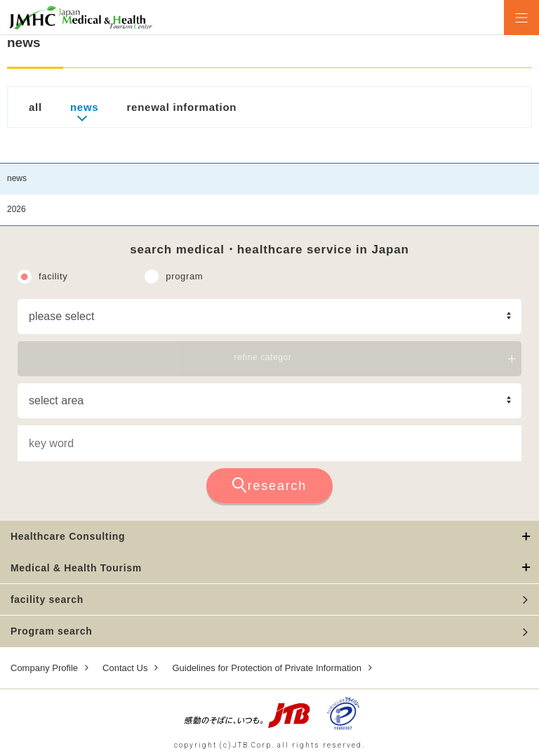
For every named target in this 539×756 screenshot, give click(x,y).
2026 (16, 209)
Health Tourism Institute (81, 18)
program (184, 276)
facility (53, 276)
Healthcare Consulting (68, 536)
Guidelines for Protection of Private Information (267, 668)
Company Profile (44, 668)
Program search (51, 631)
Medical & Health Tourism (76, 568)
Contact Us (125, 668)
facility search (47, 599)
